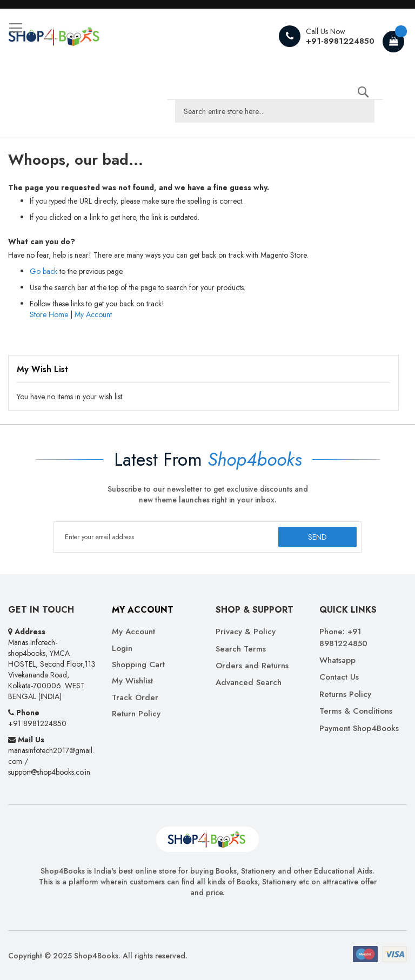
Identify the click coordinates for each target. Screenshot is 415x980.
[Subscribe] (317, 537)
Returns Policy (345, 694)
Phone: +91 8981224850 (343, 637)
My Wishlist (132, 681)
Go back (43, 271)
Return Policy (136, 714)
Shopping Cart (138, 665)
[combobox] (275, 111)
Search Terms (241, 649)
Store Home (49, 314)
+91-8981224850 (340, 41)
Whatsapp (337, 660)
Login (122, 649)
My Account (93, 314)
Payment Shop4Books (359, 729)
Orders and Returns (252, 666)
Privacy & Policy (246, 632)
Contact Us (339, 677)
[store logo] (54, 36)
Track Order (135, 698)
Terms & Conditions (356, 711)
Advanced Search (249, 683)
